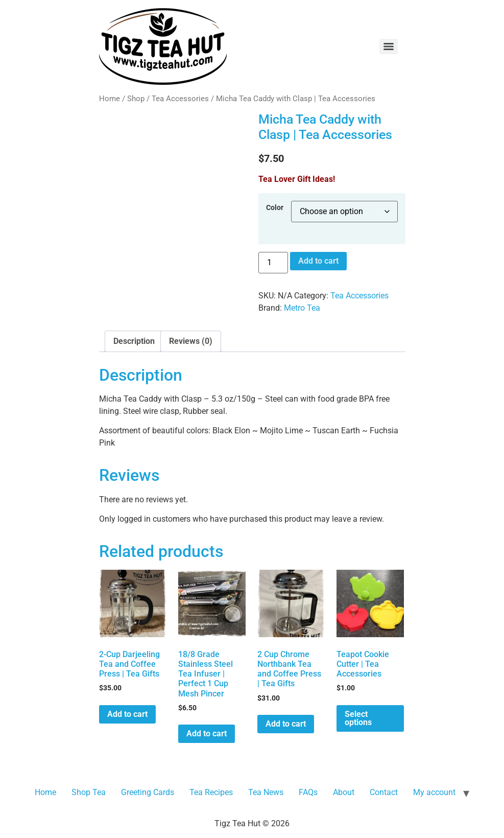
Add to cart (318, 261)
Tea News (266, 792)
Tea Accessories (180, 99)
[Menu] (389, 46)
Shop (136, 99)
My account (434, 792)
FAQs (308, 792)
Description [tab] (134, 341)
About (344, 792)
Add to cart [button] (127, 714)
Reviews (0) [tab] (191, 341)
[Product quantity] (273, 263)
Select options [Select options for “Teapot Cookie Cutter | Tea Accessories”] (358, 718)
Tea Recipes (211, 792)
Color (275, 208)
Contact (384, 792)
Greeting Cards (148, 792)
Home (110, 99)
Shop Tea (89, 792)
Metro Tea (302, 308)
